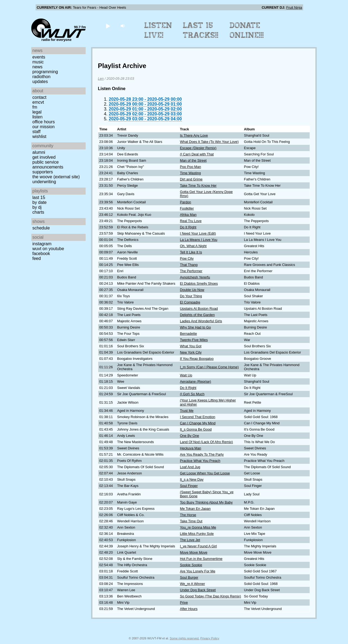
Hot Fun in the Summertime (201, 559)
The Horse (188, 515)
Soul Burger (189, 577)
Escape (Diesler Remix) (198, 148)
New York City (191, 352)
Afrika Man (188, 215)
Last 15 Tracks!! (201, 30)
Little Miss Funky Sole (197, 534)
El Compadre (190, 302)
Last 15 (39, 197)
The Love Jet (190, 540)
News (37, 67)
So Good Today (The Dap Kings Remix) (211, 596)
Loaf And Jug (190, 467)
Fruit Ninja (294, 7)
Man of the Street (193, 160)
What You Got (191, 346)
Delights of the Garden (197, 315)
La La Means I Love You (199, 240)
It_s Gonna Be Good (196, 429)
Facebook (41, 254)
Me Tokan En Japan (195, 509)
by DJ (37, 207)
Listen (37, 117)
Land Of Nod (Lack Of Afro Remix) (206, 442)
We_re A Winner (192, 584)
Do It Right (188, 227)
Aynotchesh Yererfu (195, 277)
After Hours (189, 609)
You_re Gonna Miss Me (198, 527)
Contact (39, 97)
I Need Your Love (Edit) (198, 233)
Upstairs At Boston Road (199, 309)
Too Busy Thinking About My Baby (206, 502)
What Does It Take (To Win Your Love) (209, 142)
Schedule (41, 228)
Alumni (39, 152)
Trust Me (187, 411)
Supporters (43, 172)
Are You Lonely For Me (198, 571)
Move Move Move (194, 552)
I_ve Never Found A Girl (198, 546)
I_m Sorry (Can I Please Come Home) (209, 367)
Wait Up (186, 375)
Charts (38, 212)
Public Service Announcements (48, 165)
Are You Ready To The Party (202, 454)
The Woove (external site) (56, 177)
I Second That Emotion (198, 417)
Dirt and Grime (191, 179)
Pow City (187, 258)
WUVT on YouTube (48, 249)
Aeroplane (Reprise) (196, 381)
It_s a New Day (192, 479)
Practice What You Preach (200, 461)
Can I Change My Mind (198, 423)
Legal (37, 112)
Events (39, 57)
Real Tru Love (191, 221)
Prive (184, 602)
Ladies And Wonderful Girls (201, 321)
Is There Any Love (194, 135)
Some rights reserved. (184, 638)
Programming (45, 72)
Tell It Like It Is (191, 252)
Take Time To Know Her (198, 185)
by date (39, 202)
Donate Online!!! (247, 30)
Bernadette (189, 334)
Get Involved (44, 157)
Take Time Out (191, 521)
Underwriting (44, 182)
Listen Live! (158, 30)
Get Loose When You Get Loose (205, 473)
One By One (189, 436)
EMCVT (38, 102)
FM (35, 107)
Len (101, 79)
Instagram (42, 244)
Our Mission (43, 127)
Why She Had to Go (195, 327)
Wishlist (39, 137)
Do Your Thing (191, 296)
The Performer (191, 271)
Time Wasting (190, 173)
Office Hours (43, 122)
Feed (37, 258)
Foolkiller (187, 208)
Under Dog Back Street (198, 590)
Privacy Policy (210, 638)
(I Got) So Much (192, 394)
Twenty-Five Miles (194, 340)
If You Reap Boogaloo (197, 359)
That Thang (189, 265)
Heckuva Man (191, 448)
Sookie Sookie (191, 565)
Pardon (186, 202)
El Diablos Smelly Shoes (199, 283)
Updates (40, 82)
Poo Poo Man (191, 167)
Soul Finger (189, 486)
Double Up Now (192, 290)
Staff (36, 132)
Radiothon (41, 77)
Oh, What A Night (193, 246)
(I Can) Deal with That (197, 154)
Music (38, 62)
